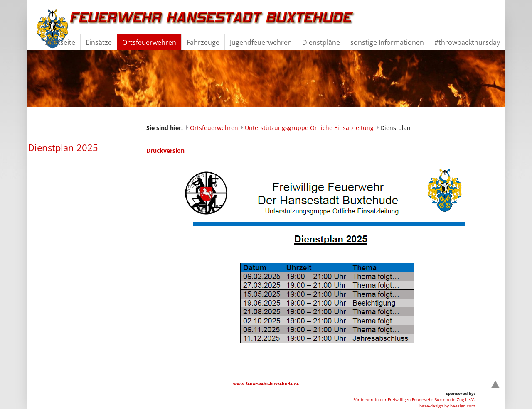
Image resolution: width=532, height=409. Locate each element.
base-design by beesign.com (447, 406)
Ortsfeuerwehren (214, 128)
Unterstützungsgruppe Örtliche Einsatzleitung (309, 128)
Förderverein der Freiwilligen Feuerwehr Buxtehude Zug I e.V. (414, 399)
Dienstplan (395, 128)
